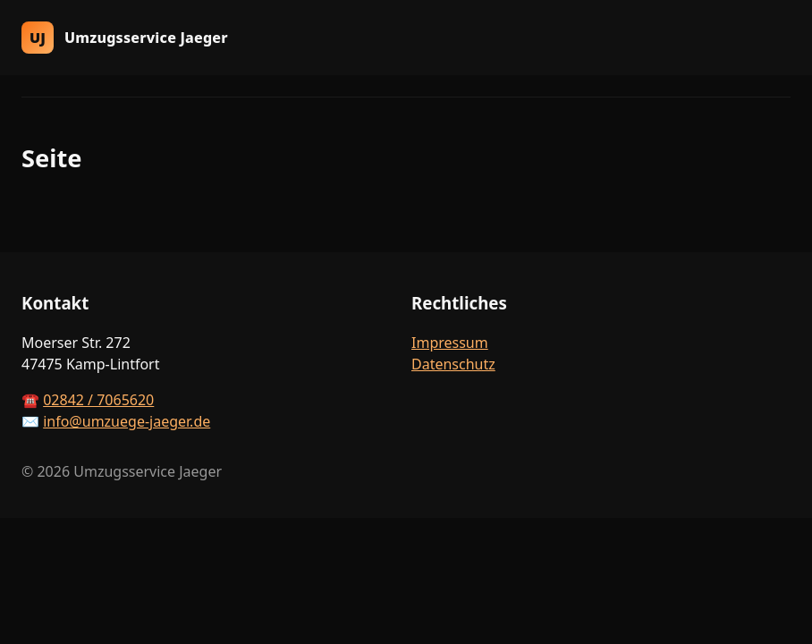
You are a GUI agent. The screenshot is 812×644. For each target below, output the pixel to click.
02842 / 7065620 (98, 400)
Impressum (450, 343)
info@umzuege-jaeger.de (127, 421)
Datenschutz (453, 364)
